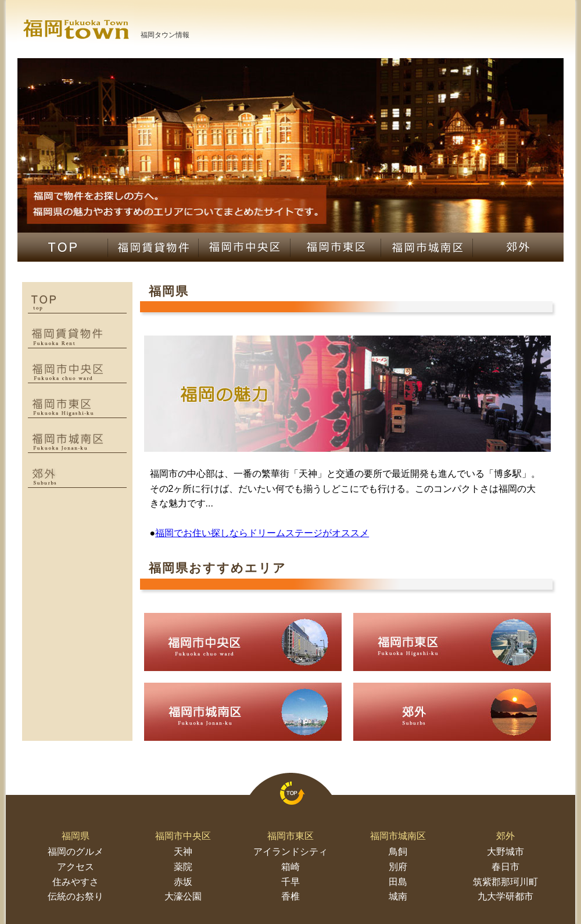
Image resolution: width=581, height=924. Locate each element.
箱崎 (290, 867)
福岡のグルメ (76, 852)
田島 (398, 882)
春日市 (505, 867)
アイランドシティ (290, 852)
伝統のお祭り (76, 896)
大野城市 (505, 852)
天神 (183, 852)
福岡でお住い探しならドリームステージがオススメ (262, 533)
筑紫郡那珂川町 (505, 882)
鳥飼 (398, 852)
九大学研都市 (505, 896)
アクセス (76, 867)
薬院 (183, 867)
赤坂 (183, 882)
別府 (398, 867)
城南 (398, 896)
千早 (290, 882)
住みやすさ (76, 882)
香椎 (290, 896)
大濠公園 (183, 896)
